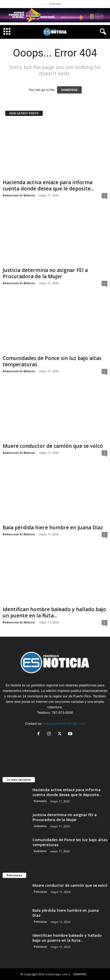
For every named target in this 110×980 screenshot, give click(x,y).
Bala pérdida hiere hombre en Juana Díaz (53, 528)
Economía (40, 801)
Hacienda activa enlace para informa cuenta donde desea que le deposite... (48, 185)
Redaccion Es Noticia (19, 195)
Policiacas (40, 892)
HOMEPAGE (69, 90)
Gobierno (40, 826)
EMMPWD (80, 974)
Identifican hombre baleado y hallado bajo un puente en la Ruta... (54, 612)
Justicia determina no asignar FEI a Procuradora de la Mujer (45, 273)
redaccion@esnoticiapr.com (64, 724)
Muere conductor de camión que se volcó (53, 446)
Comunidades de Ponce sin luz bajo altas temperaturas (52, 361)
